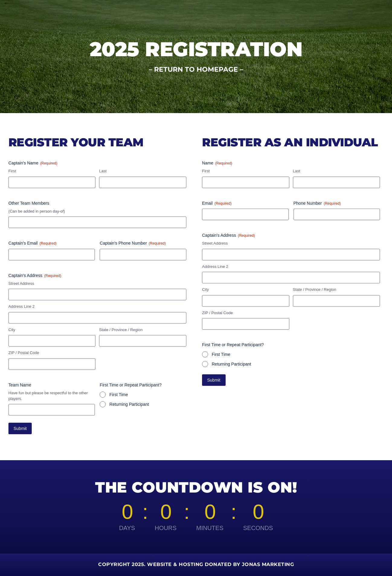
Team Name (20, 385)
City (12, 330)
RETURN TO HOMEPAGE (196, 69)
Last (103, 171)
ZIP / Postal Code (24, 353)
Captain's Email (33, 243)
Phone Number (317, 203)
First (12, 171)
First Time (119, 395)
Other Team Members (29, 203)
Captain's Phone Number (133, 243)
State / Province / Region (121, 330)
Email (217, 203)
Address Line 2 (22, 306)
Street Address (21, 283)
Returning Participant (129, 404)
